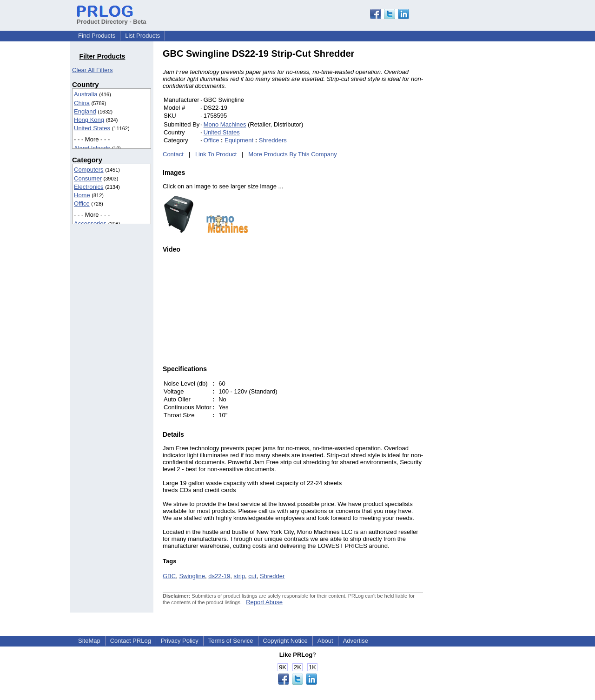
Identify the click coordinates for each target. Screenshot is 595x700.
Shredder (272, 576)
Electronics (89, 187)
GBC (169, 576)
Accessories (90, 223)
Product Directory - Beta (112, 18)
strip (240, 576)
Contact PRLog (131, 641)
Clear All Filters (92, 70)
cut (252, 576)
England (85, 111)
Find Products (97, 36)
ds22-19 (219, 576)
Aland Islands (92, 148)
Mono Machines (225, 124)
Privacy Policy (180, 641)
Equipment (239, 140)
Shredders (273, 140)
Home (82, 195)
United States (92, 128)
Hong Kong (89, 120)
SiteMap (89, 641)
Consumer (88, 178)
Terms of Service (231, 641)
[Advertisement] (486, 188)
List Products (142, 36)
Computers (89, 170)
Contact (173, 154)
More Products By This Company (293, 154)
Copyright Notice (285, 641)
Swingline (192, 576)
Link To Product (216, 154)
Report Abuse (264, 602)
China (82, 103)
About (325, 641)
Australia (86, 94)
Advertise (356, 641)
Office (82, 203)
